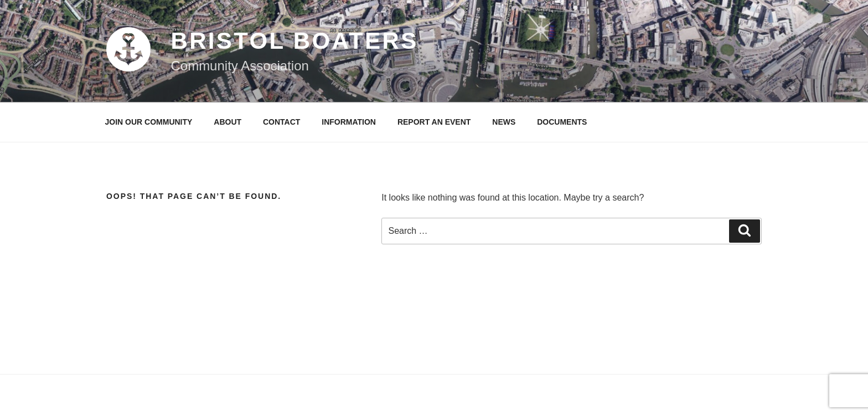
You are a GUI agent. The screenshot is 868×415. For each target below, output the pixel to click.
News (504, 122)
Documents (562, 122)
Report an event (434, 122)
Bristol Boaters (294, 41)
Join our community (149, 122)
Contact (281, 122)
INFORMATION (349, 122)
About (228, 122)
